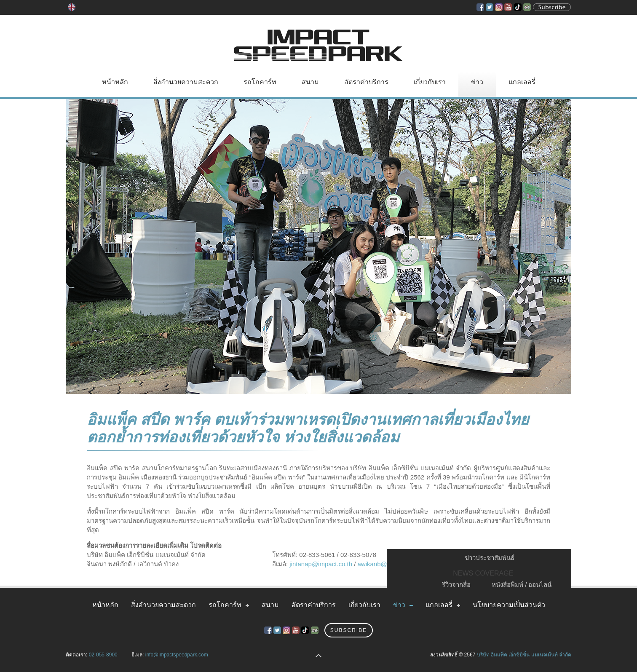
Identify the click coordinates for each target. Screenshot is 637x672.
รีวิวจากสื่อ (456, 585)
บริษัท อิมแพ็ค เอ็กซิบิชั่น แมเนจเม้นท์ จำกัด (524, 655)
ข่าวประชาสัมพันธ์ (490, 558)
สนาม (310, 82)
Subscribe (349, 630)
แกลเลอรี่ (522, 82)
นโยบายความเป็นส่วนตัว (509, 605)
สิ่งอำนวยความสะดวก (186, 82)
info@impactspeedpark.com (177, 655)
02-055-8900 (103, 655)
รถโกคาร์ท (260, 82)
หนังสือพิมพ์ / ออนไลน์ (522, 585)
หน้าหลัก (115, 82)
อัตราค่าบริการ (366, 82)
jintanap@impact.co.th (321, 564)
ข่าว (477, 82)
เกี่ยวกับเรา (430, 82)
